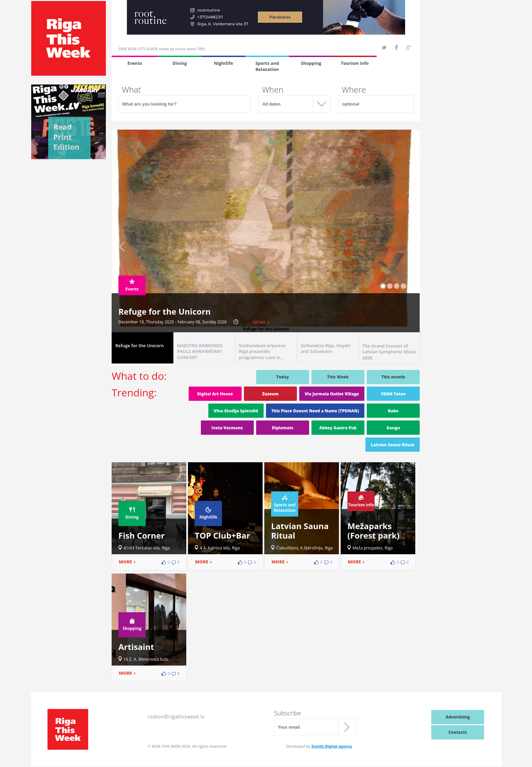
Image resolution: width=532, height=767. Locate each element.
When (273, 90)
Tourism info (355, 63)
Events (135, 63)
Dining (180, 63)
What (131, 90)
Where (354, 90)
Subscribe (287, 713)
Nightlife (223, 63)
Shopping (311, 63)
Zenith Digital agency (332, 746)
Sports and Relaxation (267, 66)
